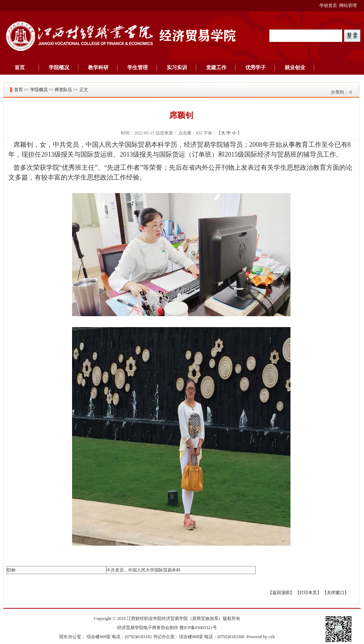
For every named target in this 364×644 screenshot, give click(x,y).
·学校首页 (328, 5)
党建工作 (216, 68)
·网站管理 (347, 5)
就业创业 (295, 68)
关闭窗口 (336, 593)
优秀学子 (256, 68)
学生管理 (138, 68)
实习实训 (177, 68)
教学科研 (98, 68)
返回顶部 (281, 593)
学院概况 (59, 68)
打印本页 (308, 593)
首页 (20, 68)
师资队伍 (63, 90)
